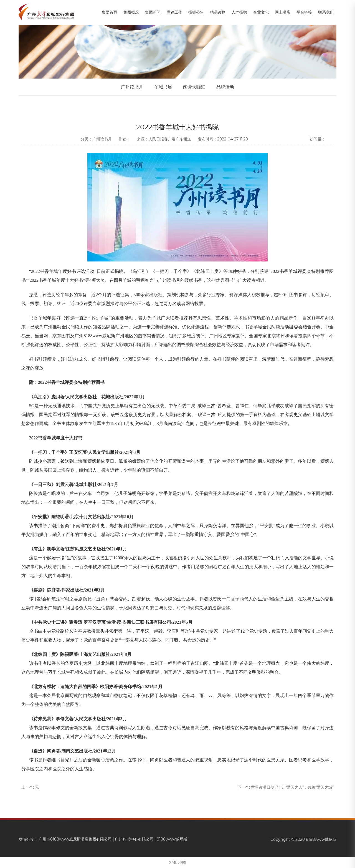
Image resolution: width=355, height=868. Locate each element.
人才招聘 (239, 12)
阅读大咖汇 (194, 87)
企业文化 (261, 12)
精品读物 (218, 12)
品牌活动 (225, 87)
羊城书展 (163, 87)
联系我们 (326, 12)
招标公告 (196, 12)
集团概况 (131, 12)
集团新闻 (153, 12)
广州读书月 (132, 87)
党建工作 (174, 12)
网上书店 (283, 12)
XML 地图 (177, 862)
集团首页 (110, 12)
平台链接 (304, 12)
